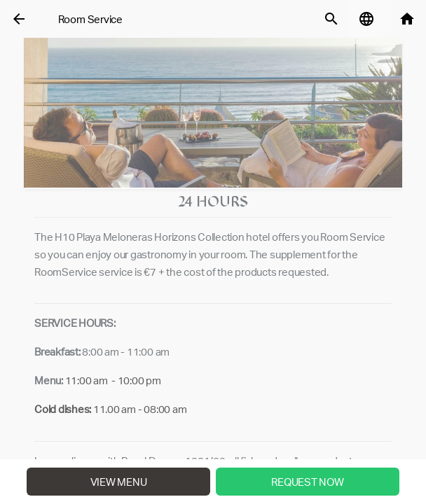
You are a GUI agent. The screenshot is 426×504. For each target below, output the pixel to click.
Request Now (307, 482)
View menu (119, 482)
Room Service (90, 19)
